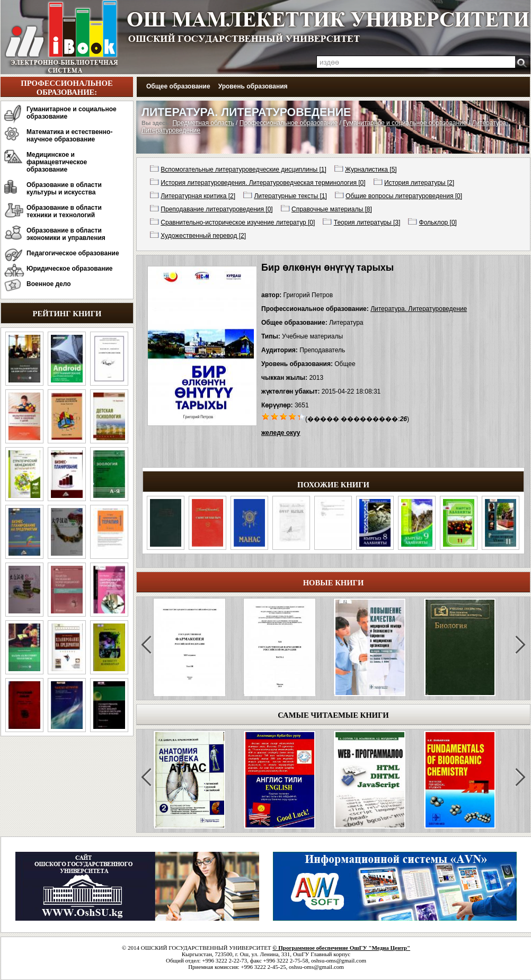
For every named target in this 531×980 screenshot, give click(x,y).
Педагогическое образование (73, 253)
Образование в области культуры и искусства (64, 189)
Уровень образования (253, 86)
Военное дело (49, 284)
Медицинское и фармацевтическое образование (57, 162)
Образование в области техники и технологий (64, 211)
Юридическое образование (70, 269)
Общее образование (178, 86)
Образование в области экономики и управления (66, 234)
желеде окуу (281, 433)
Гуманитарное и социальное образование (72, 113)
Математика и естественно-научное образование (69, 136)
